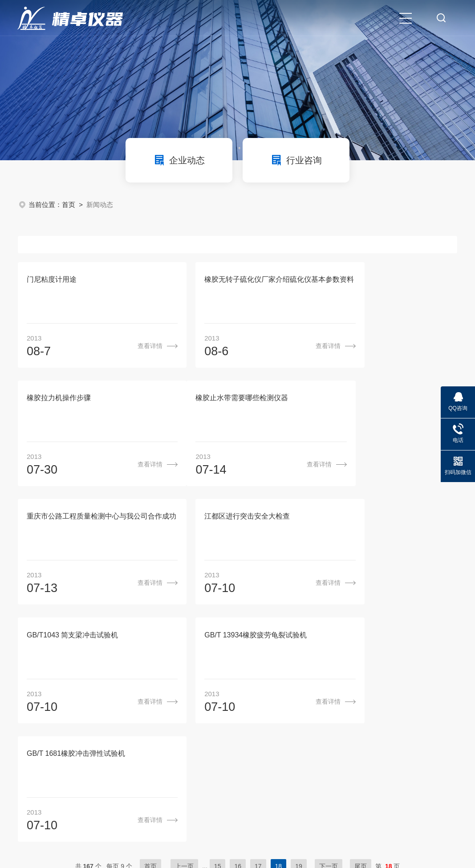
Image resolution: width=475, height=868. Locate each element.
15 (218, 633)
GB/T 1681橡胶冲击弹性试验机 (375, 520)
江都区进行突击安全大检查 (368, 400)
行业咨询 (296, 160)
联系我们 (390, 685)
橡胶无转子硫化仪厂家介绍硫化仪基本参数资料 (238, 280)
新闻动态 (299, 685)
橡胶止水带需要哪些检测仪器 (73, 400)
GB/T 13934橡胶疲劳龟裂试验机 (227, 520)
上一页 (184, 633)
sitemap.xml (129, 812)
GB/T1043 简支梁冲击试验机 (72, 520)
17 (258, 633)
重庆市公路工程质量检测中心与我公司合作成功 (238, 400)
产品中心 (254, 685)
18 (279, 633)
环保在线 (61, 812)
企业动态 (179, 160)
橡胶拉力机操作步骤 (357, 280)
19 (299, 633)
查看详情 (122, 347)
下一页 (329, 633)
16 (238, 633)
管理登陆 (93, 812)
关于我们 (209, 685)
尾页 (361, 633)
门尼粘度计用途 (52, 280)
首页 (69, 205)
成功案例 (344, 685)
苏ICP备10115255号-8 (245, 799)
